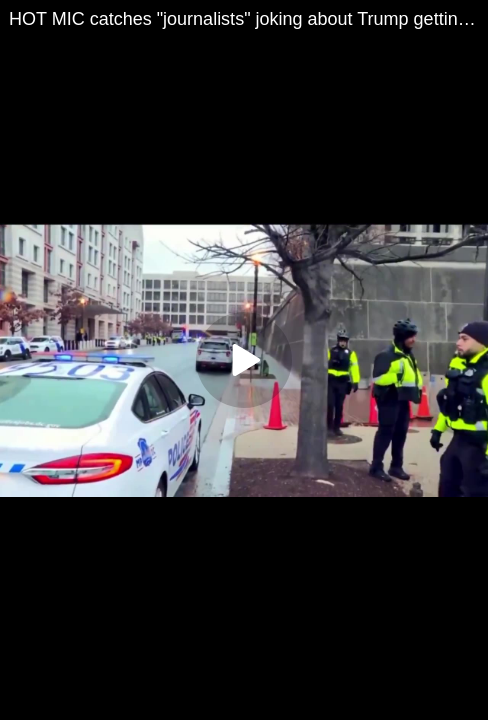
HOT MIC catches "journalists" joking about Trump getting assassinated (248, 19)
